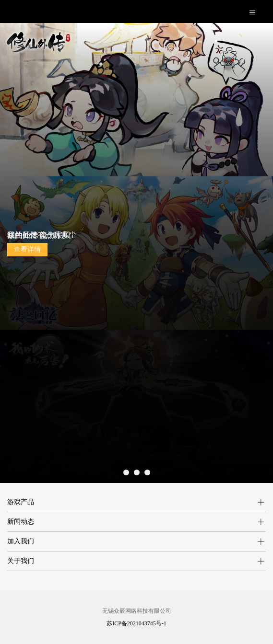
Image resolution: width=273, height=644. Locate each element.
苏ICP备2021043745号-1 (136, 623)
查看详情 (27, 249)
